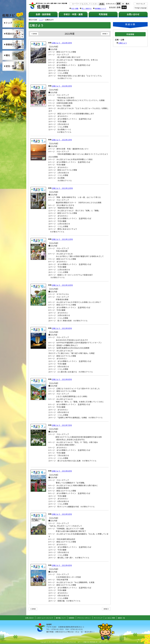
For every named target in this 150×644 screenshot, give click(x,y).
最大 (127, 4)
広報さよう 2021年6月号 (62, 471)
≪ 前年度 (35, 34)
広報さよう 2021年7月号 (62, 425)
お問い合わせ (133, 14)
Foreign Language (141, 8)
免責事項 (71, 618)
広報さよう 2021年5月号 (62, 514)
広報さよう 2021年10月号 (63, 285)
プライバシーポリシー (85, 618)
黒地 (124, 7)
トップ (41, 20)
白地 (118, 7)
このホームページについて (41, 618)
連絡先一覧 (127, 618)
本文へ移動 (75, 8)
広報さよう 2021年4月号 (62, 565)
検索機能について (100, 8)
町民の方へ (13, 34)
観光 (13, 55)
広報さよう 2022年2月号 (62, 86)
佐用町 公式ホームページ (48, 6)
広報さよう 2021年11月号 (63, 239)
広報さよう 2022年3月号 (62, 43)
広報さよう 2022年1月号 (62, 140)
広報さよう (123, 43)
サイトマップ (141, 4)
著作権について (59, 618)
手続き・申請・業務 (73, 14)
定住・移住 (13, 66)
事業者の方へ (13, 44)
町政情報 (103, 14)
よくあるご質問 (114, 618)
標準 (118, 4)
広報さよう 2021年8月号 (62, 379)
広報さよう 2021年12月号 (63, 188)
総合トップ (13, 23)
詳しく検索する (87, 8)
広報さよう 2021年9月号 (62, 328)
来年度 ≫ (105, 34)
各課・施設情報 (43, 14)
